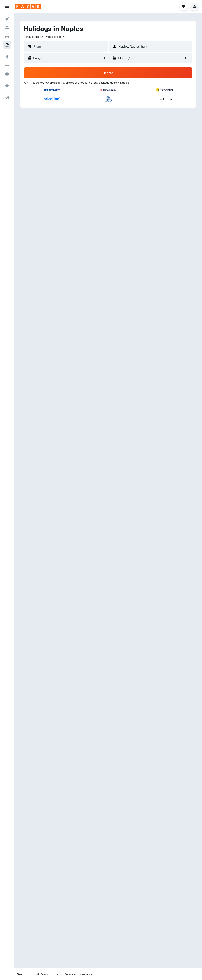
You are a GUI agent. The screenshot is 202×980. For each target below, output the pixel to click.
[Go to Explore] (7, 57)
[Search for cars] (7, 36)
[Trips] (7, 86)
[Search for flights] (7, 19)
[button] (7, 6)
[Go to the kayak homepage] (28, 6)
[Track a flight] (7, 65)
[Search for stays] (7, 28)
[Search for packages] (7, 45)
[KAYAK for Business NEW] (7, 74)
